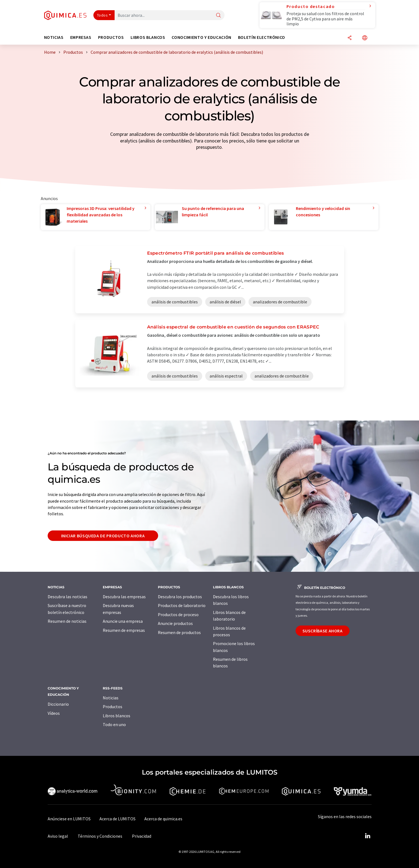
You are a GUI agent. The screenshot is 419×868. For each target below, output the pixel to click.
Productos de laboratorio (182, 605)
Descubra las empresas (124, 597)
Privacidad (142, 836)
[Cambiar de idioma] (365, 38)
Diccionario (58, 704)
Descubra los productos (180, 597)
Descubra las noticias (67, 597)
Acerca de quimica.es (163, 819)
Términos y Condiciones (100, 836)
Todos (102, 15)
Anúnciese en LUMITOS (69, 819)
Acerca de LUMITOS (117, 819)
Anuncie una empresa (123, 621)
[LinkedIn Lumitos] (368, 836)
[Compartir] (350, 38)
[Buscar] (218, 16)
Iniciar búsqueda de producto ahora (103, 536)
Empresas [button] (81, 37)
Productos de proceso (178, 614)
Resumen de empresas (124, 630)
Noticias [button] (54, 37)
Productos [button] (111, 37)
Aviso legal (58, 836)
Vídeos (54, 713)
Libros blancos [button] (148, 37)
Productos (113, 707)
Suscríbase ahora (323, 631)
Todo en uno (114, 724)
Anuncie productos (175, 623)
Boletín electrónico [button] (262, 37)
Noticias (111, 698)
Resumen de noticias (67, 621)
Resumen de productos (179, 632)
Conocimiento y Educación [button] (201, 37)
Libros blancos (117, 716)
